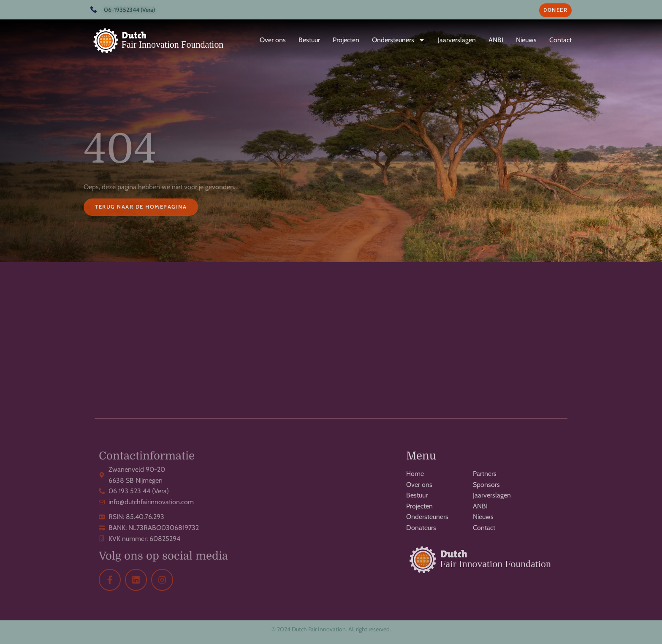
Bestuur (309, 40)
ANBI (496, 40)
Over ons (273, 40)
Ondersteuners (399, 40)
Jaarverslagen (457, 40)
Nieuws (526, 40)
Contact (560, 40)
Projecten (346, 40)
